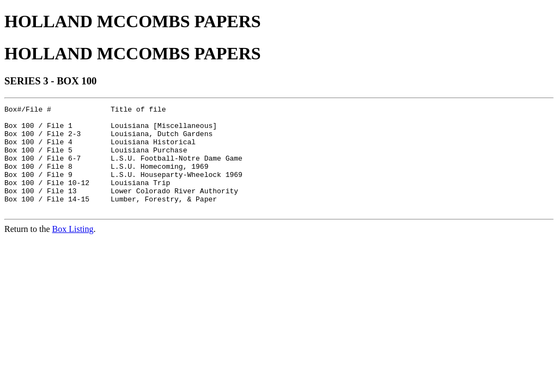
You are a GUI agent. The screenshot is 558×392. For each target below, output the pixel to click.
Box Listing (73, 250)
